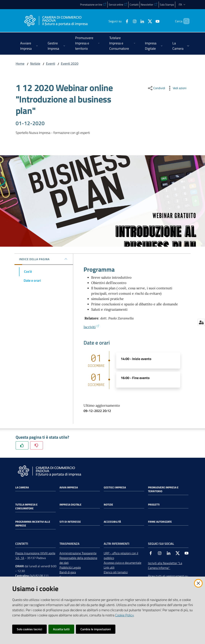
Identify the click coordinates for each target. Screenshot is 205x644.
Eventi (51, 64)
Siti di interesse (70, 522)
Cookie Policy (124, 615)
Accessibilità (112, 522)
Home (20, 64)
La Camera (22, 487)
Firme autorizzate (160, 522)
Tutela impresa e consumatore (26, 506)
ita (182, 4)
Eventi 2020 (70, 64)
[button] (185, 21)
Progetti (154, 505)
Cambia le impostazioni (96, 629)
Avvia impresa (69, 487)
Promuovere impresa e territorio (163, 489)
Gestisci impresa (115, 487)
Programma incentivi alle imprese (33, 524)
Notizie (35, 64)
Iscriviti (91, 327)
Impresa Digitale (70, 505)
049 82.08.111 (39, 576)
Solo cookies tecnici (29, 629)
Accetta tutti (61, 629)
